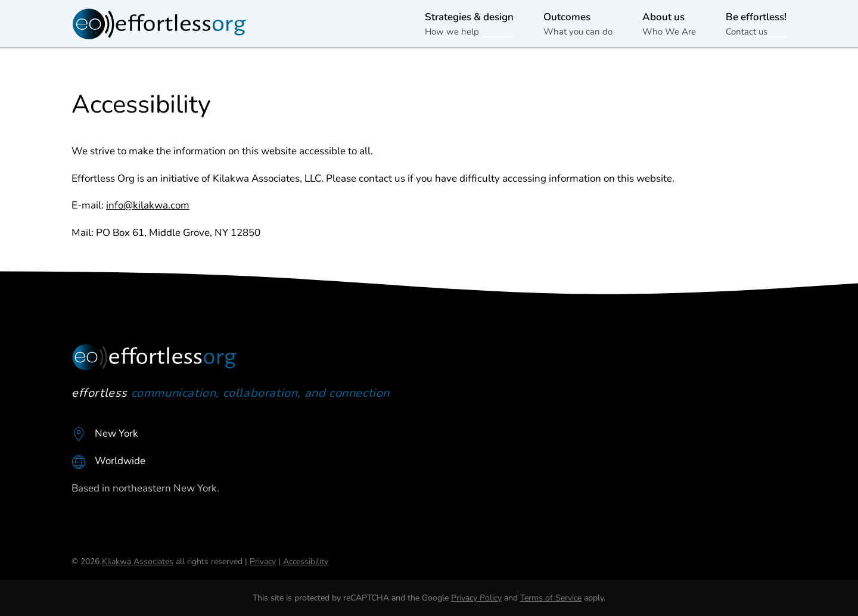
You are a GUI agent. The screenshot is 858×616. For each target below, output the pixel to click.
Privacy (263, 561)
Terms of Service (551, 598)
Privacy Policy (476, 598)
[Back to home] (161, 24)
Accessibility (306, 561)
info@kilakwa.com (148, 205)
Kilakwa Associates (138, 561)
